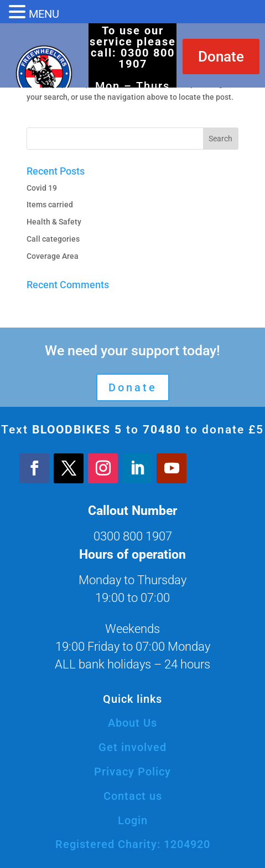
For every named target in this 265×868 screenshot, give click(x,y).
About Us (132, 723)
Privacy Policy (132, 772)
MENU (44, 14)
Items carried (50, 205)
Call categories (53, 239)
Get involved (132, 747)
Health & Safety (54, 222)
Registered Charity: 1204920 (133, 844)
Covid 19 (42, 188)
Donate (221, 57)
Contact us (133, 796)
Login (133, 820)
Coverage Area (53, 256)
